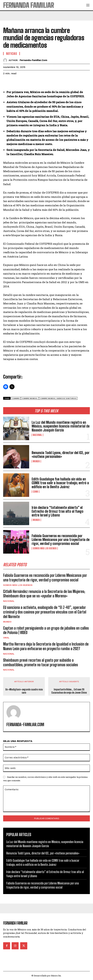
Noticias (12, 54)
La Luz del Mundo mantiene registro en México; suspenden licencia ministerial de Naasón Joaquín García (61, 426)
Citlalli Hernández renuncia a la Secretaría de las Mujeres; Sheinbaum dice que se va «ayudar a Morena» (44, 594)
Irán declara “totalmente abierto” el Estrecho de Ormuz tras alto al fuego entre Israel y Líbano (58, 511)
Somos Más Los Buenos (45, 548)
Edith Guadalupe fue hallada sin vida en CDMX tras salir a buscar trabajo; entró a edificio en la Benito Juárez (60, 483)
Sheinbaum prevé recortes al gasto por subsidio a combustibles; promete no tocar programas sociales (41, 662)
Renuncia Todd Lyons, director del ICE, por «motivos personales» (61, 455)
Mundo (36, 461)
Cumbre (16, 398)
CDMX (36, 492)
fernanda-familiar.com (33, 60)
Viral (6, 638)
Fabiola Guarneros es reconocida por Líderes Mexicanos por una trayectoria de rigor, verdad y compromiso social (61, 540)
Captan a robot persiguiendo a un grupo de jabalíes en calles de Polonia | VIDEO (46, 630)
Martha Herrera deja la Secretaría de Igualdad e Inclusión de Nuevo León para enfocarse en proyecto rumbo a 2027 (46, 646)
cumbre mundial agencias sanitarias (58, 398)
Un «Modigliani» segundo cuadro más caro (24, 691)
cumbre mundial (30, 398)
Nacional (37, 435)
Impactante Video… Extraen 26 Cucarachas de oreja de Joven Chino (69, 691)
